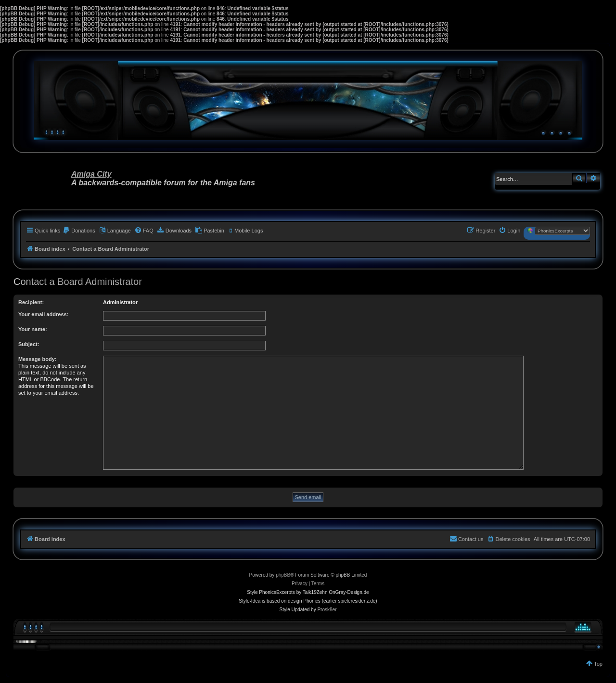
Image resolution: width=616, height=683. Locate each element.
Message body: (37, 359)
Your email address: (43, 314)
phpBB (283, 575)
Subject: (29, 344)
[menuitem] (79, 231)
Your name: (33, 329)
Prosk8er (327, 610)
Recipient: (31, 302)
